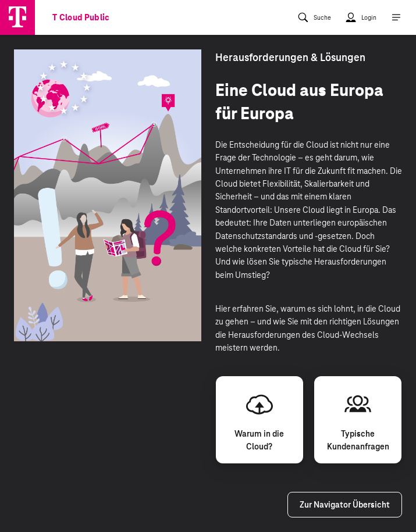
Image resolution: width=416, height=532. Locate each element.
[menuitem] (314, 17)
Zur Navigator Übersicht (345, 505)
